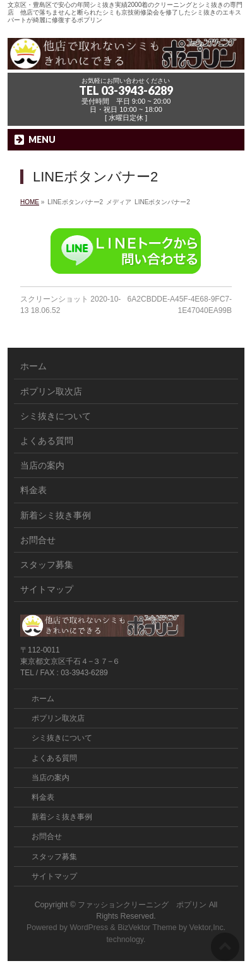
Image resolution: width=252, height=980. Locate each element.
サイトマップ (47, 589)
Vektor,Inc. (208, 928)
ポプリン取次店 (51, 391)
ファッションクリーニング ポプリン (142, 905)
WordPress (89, 928)
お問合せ (38, 540)
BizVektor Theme (147, 928)
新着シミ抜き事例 (56, 515)
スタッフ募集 (47, 565)
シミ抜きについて (56, 416)
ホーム (33, 366)
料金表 (33, 490)
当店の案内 (42, 465)
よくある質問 (47, 441)
